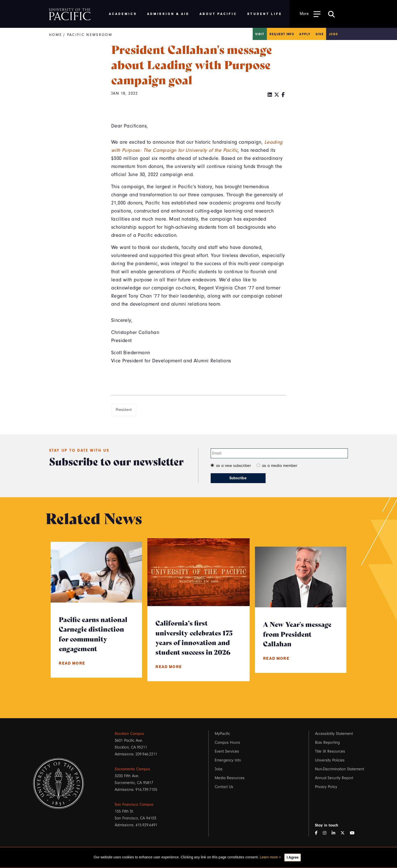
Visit (260, 34)
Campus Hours (227, 742)
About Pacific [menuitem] (218, 14)
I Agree (293, 857)
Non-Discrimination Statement (340, 769)
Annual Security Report (334, 778)
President (124, 410)
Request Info (282, 34)
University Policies (330, 760)
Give (320, 34)
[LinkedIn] (270, 95)
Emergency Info (228, 760)
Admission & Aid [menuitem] (168, 14)
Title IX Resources (330, 751)
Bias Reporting (327, 742)
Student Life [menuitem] (265, 14)
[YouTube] (354, 833)
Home (56, 35)
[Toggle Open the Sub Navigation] (310, 14)
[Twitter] (277, 95)
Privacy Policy (326, 787)
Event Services (227, 751)
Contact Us (224, 787)
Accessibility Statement (334, 734)
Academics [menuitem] (123, 14)
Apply (305, 34)
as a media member (280, 466)
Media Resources (230, 778)
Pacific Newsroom (90, 35)
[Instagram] (327, 833)
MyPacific (222, 734)
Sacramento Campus (132, 769)
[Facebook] (283, 95)
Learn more (269, 857)
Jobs (333, 34)
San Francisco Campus (134, 804)
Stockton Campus (129, 734)
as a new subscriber (233, 466)
